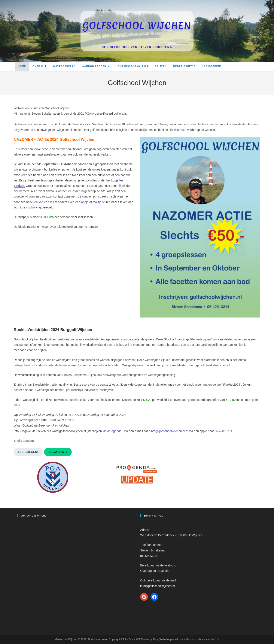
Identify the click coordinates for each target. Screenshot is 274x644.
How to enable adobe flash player (80, 619)
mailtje (97, 202)
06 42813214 (149, 556)
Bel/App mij (58, 452)
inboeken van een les (40, 202)
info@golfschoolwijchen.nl (168, 431)
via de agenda (112, 431)
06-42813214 (223, 431)
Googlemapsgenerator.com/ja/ (73, 619)
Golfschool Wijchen (137, 26)
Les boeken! (28, 452)
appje (85, 202)
